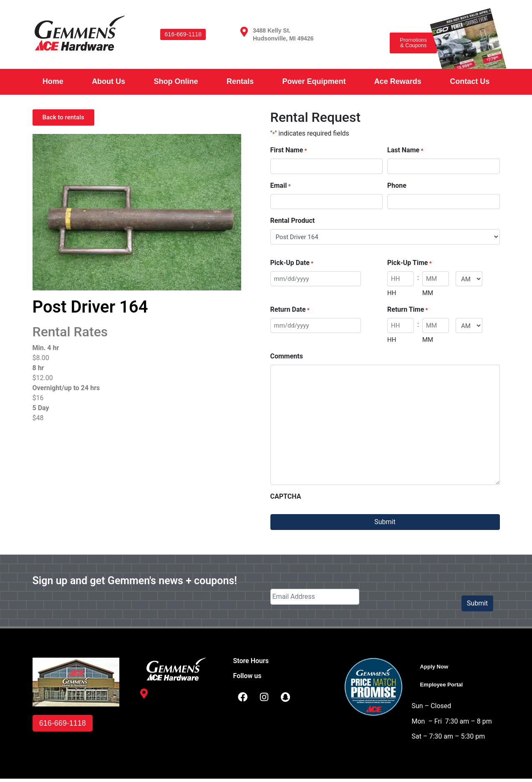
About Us (108, 81)
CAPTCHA (286, 496)
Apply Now (437, 667)
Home (53, 81)
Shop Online (176, 81)
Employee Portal (446, 686)
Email (281, 186)
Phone (397, 185)
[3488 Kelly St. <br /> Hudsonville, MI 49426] (244, 32)
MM (428, 293)
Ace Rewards (398, 81)
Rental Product (293, 221)
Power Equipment (314, 81)
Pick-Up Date (292, 263)
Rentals (240, 81)
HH (392, 293)
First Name (289, 150)
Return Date (290, 310)
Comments (287, 356)
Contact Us (470, 81)
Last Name (405, 150)
